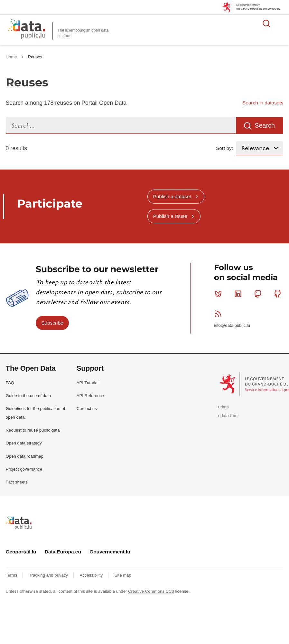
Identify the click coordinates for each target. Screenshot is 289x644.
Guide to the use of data (28, 396)
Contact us (87, 409)
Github (279, 294)
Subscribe (52, 323)
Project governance (24, 469)
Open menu (281, 23)
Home (12, 57)
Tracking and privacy (49, 575)
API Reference (90, 396)
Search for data (266, 23)
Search (265, 125)
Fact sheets (17, 482)
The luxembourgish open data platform (83, 33)
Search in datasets (263, 103)
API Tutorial (88, 383)
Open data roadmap (25, 456)
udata (224, 407)
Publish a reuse (170, 216)
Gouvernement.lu (110, 552)
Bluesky (220, 294)
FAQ (10, 383)
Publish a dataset (172, 196)
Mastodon (259, 294)
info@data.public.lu (232, 325)
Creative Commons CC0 (151, 591)
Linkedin (239, 294)
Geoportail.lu (21, 552)
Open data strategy (24, 443)
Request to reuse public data (33, 430)
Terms (12, 575)
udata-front (228, 416)
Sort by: (224, 148)
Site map (123, 575)
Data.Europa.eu (63, 552)
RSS (220, 314)
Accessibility (92, 575)
